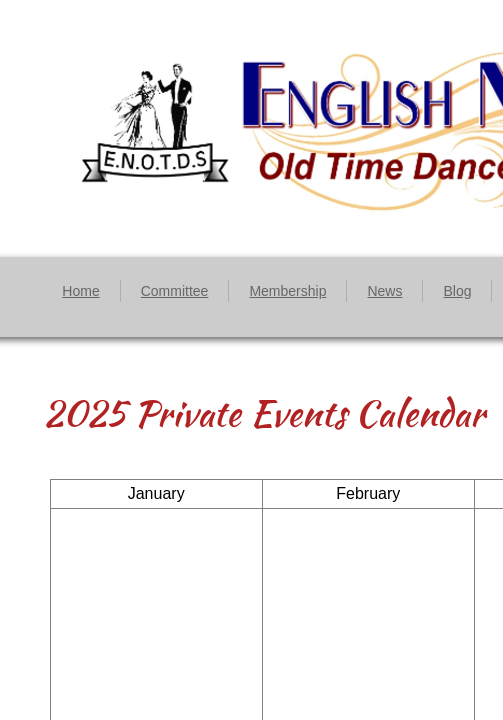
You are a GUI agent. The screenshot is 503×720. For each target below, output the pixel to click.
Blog (457, 291)
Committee (175, 291)
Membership (287, 291)
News (384, 291)
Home (80, 291)
